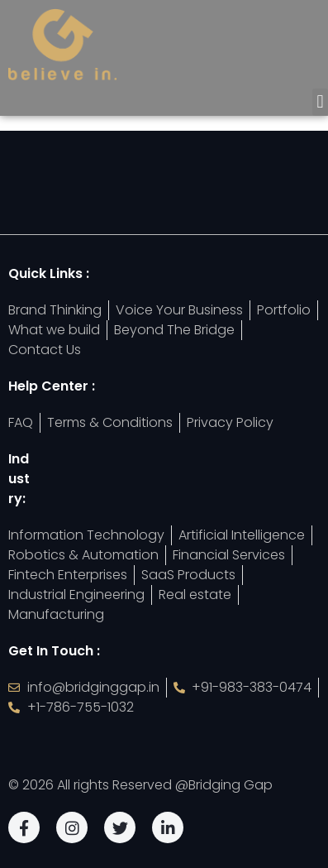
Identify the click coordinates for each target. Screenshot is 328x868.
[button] (320, 102)
